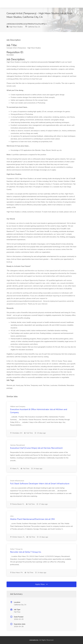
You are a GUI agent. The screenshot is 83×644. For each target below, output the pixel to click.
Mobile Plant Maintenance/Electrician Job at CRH (32, 519)
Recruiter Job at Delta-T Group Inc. (26, 552)
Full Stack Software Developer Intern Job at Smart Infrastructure (40, 484)
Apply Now (41, 584)
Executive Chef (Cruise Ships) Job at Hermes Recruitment (36, 448)
